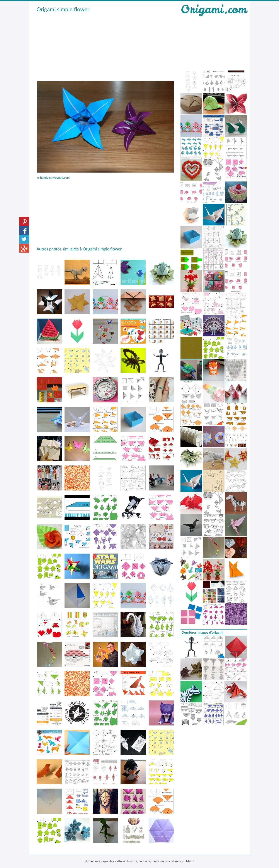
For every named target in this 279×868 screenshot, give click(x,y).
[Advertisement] (105, 46)
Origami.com (214, 9)
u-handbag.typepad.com (53, 177)
